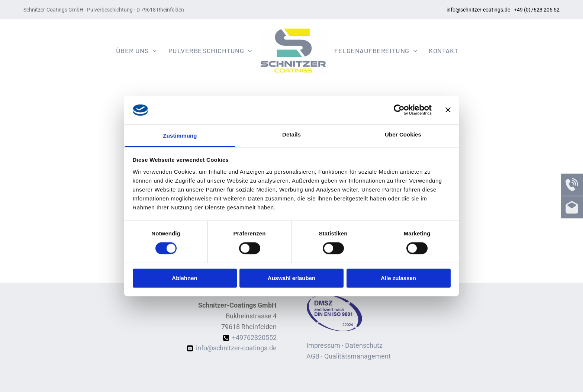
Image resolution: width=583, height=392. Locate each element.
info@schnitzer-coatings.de (478, 10)
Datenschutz (364, 345)
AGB (313, 356)
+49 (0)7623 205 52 (537, 10)
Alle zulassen (398, 278)
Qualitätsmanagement (357, 356)
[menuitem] (137, 50)
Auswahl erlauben (291, 278)
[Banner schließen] (448, 110)
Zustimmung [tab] (180, 136)
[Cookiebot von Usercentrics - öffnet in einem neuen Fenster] (399, 110)
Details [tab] (291, 134)
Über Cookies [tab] (403, 134)
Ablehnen (184, 278)
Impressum (323, 345)
